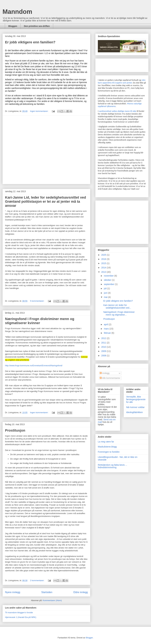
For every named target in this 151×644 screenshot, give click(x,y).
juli (105, 288)
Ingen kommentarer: (39, 111)
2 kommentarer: (38, 580)
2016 (104, 259)
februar (108, 333)
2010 (104, 347)
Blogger (89, 638)
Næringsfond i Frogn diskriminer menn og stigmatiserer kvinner (40, 321)
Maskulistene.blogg (107, 447)
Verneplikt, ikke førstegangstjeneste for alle (136, 399)
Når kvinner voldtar (135, 407)
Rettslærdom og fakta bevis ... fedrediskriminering (112, 466)
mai (106, 297)
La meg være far (106, 442)
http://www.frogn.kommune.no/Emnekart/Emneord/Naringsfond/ (34, 366)
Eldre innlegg (81, 592)
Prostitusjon (15, 430)
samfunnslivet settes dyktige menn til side (118, 111)
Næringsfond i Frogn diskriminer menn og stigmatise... (119, 313)
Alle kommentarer (110, 378)
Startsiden (47, 592)
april (106, 324)
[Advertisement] (32, 150)
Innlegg (105, 373)
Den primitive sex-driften (37, 26)
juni (106, 293)
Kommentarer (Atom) (52, 600)
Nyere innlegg (13, 592)
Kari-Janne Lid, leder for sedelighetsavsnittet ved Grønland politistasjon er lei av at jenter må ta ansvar (46, 201)
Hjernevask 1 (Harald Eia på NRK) (21, 617)
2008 (104, 356)
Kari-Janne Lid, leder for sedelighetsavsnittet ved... (117, 306)
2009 (104, 351)
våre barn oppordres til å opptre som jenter (122, 81)
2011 (104, 343)
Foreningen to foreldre (109, 452)
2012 (104, 338)
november (109, 276)
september (109, 284)
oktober (108, 280)
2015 (104, 263)
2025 (104, 255)
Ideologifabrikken (134, 412)
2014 (104, 268)
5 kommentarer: (38, 301)
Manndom (17, 12)
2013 (104, 272)
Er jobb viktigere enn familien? (30, 42)
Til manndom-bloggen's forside (19, 612)
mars (107, 329)
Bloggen (13, 26)
